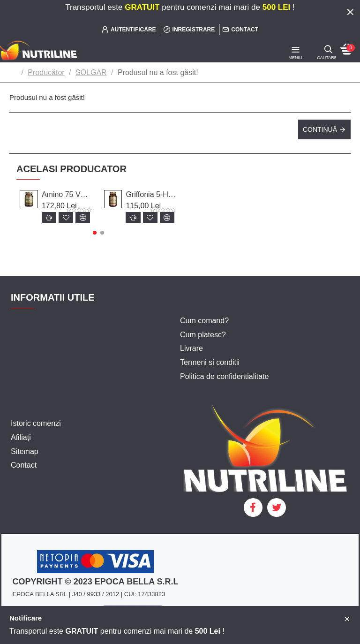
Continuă (320, 129)
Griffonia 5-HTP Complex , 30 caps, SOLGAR (151, 194)
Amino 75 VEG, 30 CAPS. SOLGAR (67, 194)
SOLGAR (91, 72)
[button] (95, 233)
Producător (46, 72)
